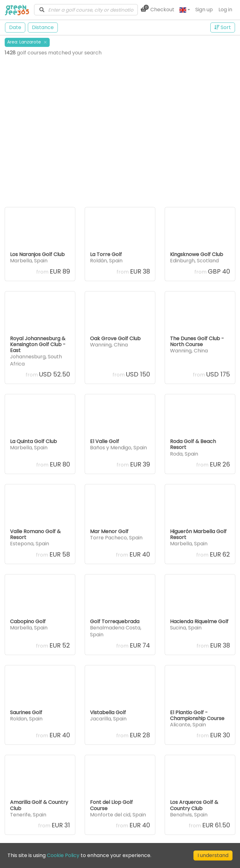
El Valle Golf (105, 441)
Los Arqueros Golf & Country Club (194, 805)
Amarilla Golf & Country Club (39, 805)
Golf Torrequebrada (115, 621)
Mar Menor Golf (109, 531)
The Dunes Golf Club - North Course (197, 341)
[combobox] (86, 10)
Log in (225, 10)
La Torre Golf (106, 254)
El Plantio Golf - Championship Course (197, 715)
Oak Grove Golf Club (115, 338)
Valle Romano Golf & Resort (35, 534)
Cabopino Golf (28, 621)
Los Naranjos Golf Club (37, 254)
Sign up (204, 10)
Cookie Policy (63, 855)
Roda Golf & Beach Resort (193, 444)
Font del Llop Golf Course (111, 805)
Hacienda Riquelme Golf (199, 621)
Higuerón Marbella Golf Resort (198, 534)
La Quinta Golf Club (33, 441)
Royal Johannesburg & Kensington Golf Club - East (38, 344)
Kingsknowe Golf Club (197, 254)
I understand (213, 855)
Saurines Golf (26, 712)
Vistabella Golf (108, 712)
